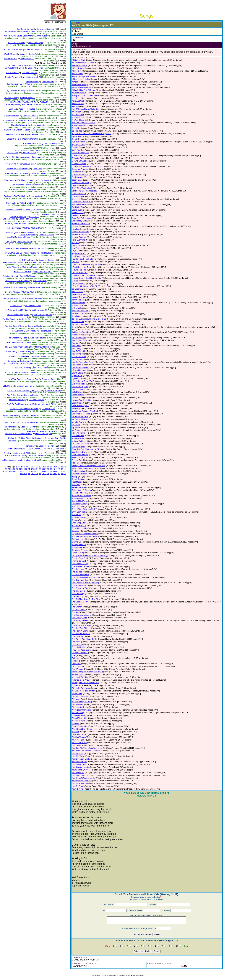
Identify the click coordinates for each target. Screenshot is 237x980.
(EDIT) (78, 23)
